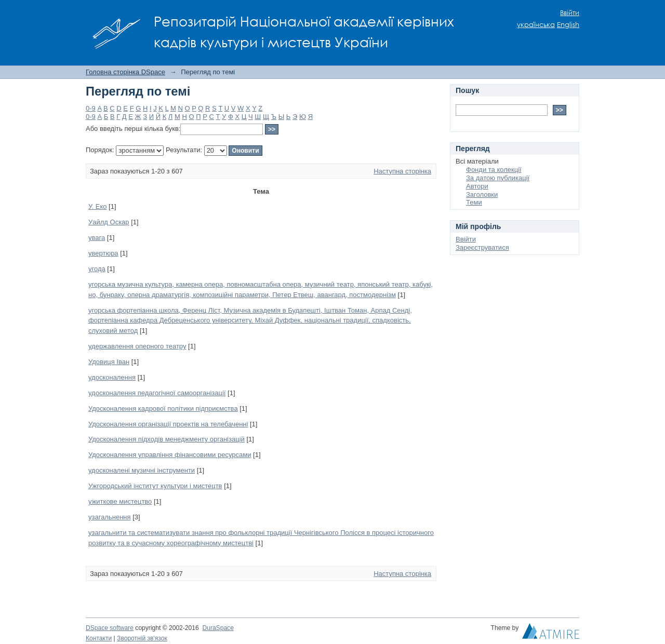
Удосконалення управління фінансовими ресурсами (170, 455)
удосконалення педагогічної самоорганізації (157, 393)
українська (536, 25)
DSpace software (110, 628)
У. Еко (98, 206)
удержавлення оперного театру (137, 346)
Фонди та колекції (494, 170)
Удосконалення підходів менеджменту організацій (167, 439)
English (568, 25)
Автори (477, 186)
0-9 (91, 108)
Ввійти (570, 13)
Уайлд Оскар (109, 222)
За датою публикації (498, 178)
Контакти (99, 638)
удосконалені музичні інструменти (142, 470)
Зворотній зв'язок (142, 638)
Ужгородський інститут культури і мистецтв (155, 486)
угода (97, 269)
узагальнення (110, 517)
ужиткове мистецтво (120, 501)
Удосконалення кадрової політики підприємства (163, 408)
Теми (474, 202)
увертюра (103, 253)
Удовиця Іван (109, 362)
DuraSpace (218, 628)
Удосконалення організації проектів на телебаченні (168, 424)
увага (97, 238)
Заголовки (482, 194)
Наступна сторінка (402, 171)
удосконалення (112, 377)
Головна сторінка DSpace (125, 72)
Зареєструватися (482, 247)
